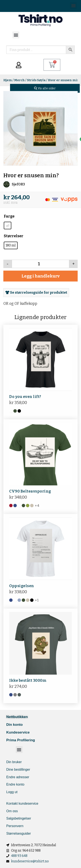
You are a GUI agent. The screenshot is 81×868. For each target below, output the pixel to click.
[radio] (8, 225)
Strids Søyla (36, 80)
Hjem (8, 80)
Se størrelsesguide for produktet (36, 293)
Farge (9, 216)
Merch (19, 80)
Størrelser (13, 236)
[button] (73, 6)
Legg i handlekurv (41, 276)
